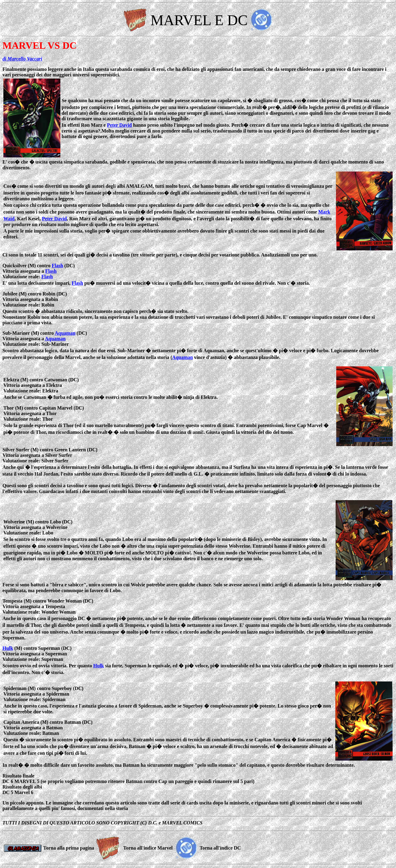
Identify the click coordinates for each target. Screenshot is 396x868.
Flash (57, 266)
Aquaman (65, 333)
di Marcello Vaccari (22, 59)
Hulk (8, 648)
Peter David (119, 125)
